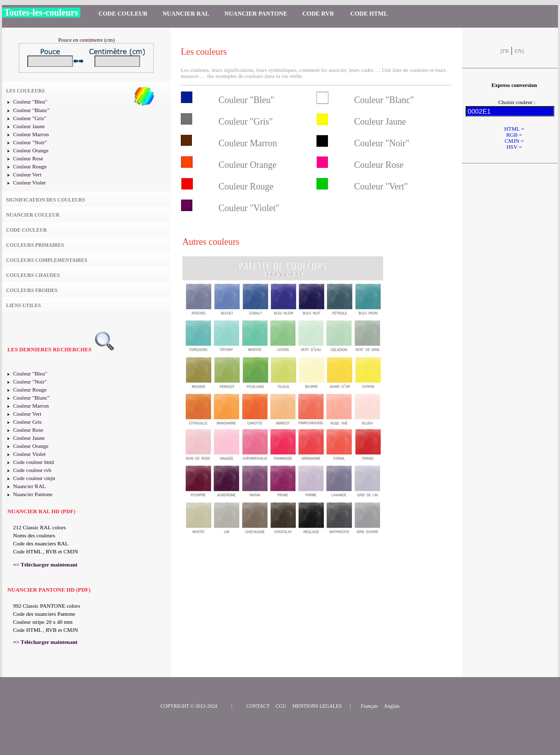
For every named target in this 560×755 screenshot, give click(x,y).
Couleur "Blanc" (31, 110)
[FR (505, 51)
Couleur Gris (27, 422)
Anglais (392, 706)
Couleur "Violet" (249, 208)
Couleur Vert (27, 174)
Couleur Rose (28, 158)
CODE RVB (319, 14)
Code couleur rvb (32, 470)
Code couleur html (34, 462)
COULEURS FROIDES (32, 290)
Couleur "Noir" (30, 142)
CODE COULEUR (123, 14)
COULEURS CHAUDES (33, 275)
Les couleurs (204, 52)
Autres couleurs (211, 242)
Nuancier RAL (29, 486)
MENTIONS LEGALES (317, 706)
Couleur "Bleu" (30, 102)
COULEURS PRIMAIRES (35, 245)
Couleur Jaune (29, 126)
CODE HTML (369, 14)
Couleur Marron (31, 134)
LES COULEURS (25, 91)
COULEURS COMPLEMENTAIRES (47, 260)
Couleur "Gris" (30, 118)
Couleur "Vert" (381, 186)
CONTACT (258, 706)
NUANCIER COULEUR (33, 215)
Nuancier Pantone (33, 494)
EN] (519, 51)
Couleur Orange (31, 150)
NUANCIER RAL (186, 14)
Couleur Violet (29, 182)
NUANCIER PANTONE (256, 14)
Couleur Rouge (30, 166)
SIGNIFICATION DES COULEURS (46, 200)
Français (370, 706)
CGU (281, 706)
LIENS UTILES (23, 305)
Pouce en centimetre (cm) (87, 40)
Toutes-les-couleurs (41, 13)
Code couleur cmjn (34, 478)
